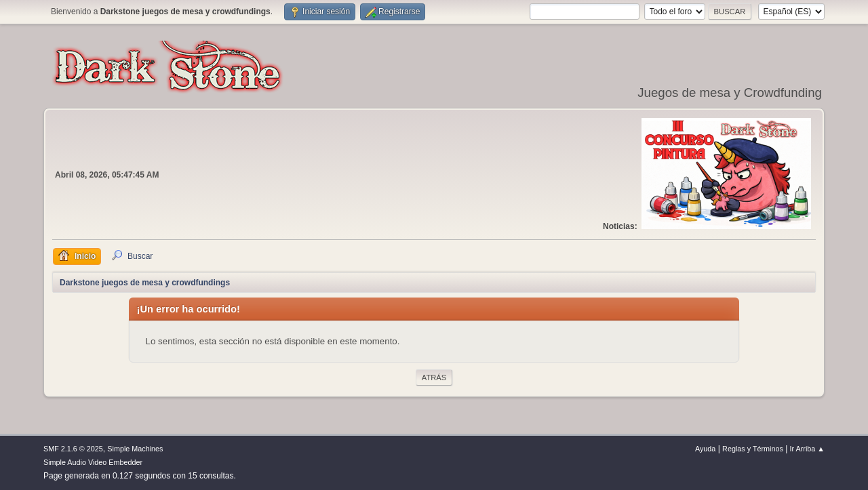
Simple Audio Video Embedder (93, 462)
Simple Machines (135, 449)
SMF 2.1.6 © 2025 (73, 449)
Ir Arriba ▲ (807, 449)
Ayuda (705, 449)
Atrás (434, 377)
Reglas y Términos (753, 449)
